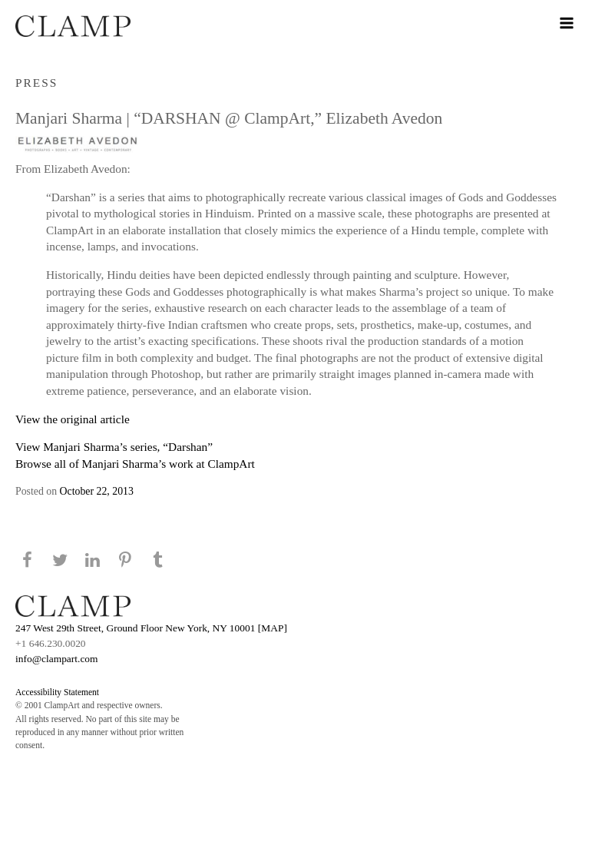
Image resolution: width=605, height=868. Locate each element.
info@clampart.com (57, 659)
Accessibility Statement (57, 692)
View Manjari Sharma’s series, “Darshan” (114, 447)
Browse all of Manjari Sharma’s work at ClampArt (135, 464)
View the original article (73, 419)
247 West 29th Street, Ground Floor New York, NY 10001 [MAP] (151, 628)
